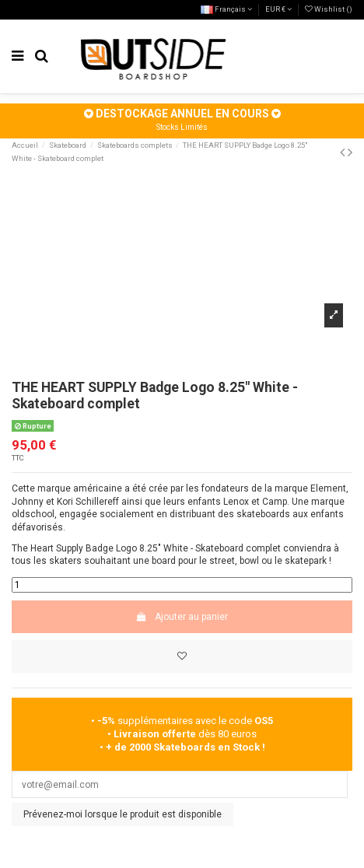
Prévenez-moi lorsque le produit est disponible (122, 814)
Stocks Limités (182, 127)
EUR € (278, 9)
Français (226, 9)
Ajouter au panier (182, 617)
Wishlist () (329, 9)
